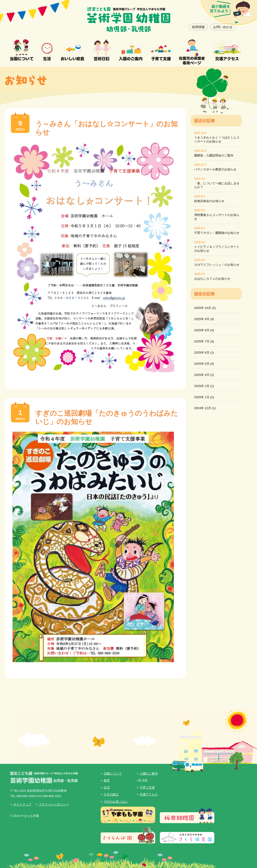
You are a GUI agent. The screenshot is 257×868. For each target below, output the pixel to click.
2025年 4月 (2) (204, 375)
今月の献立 (111, 794)
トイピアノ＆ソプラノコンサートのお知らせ (217, 249)
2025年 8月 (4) (204, 330)
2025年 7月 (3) (204, 341)
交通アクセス (149, 794)
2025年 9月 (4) (204, 319)
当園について (113, 774)
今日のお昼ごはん (116, 802)
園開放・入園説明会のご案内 (214, 155)
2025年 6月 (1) (204, 353)
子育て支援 (147, 787)
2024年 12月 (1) (205, 408)
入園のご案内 (149, 774)
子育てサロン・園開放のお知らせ (217, 233)
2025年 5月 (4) (204, 364)
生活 (107, 787)
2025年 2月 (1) (204, 386)
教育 (107, 780)
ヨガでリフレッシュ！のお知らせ (217, 265)
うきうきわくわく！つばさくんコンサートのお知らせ (217, 139)
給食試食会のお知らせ (209, 201)
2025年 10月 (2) (205, 308)
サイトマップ (22, 804)
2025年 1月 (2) (204, 397)
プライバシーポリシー (54, 804)
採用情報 (198, 27)
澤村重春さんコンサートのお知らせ (217, 217)
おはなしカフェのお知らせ (212, 279)
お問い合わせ (223, 27)
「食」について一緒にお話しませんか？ (217, 185)
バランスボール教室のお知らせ (215, 169)
